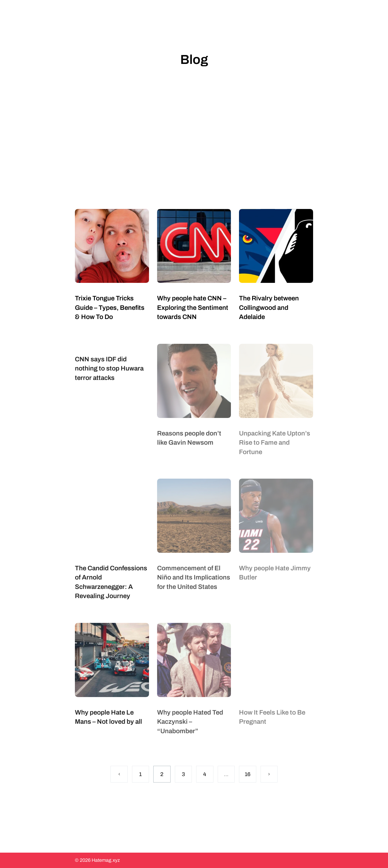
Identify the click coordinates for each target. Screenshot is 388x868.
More (254, 9)
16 (247, 774)
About (225, 9)
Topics (194, 9)
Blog (165, 9)
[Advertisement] (194, 142)
